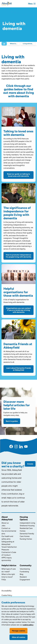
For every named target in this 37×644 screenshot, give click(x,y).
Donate (30, 464)
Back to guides (12, 421)
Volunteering (25, 569)
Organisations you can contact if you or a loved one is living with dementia (18, 310)
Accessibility (6, 591)
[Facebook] (11, 446)
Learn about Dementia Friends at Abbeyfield (18, 369)
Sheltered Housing (27, 526)
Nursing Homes (26, 539)
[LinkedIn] (21, 446)
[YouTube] (26, 446)
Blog (22, 574)
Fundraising (24, 572)
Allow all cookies (18, 637)
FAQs (4, 580)
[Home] (4, 44)
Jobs (3, 526)
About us (5, 523)
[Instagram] (16, 446)
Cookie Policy (7, 595)
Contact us (6, 528)
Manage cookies (18, 631)
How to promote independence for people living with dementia (18, 256)
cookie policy (28, 625)
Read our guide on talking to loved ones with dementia (18, 175)
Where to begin (15, 44)
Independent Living (27, 523)
